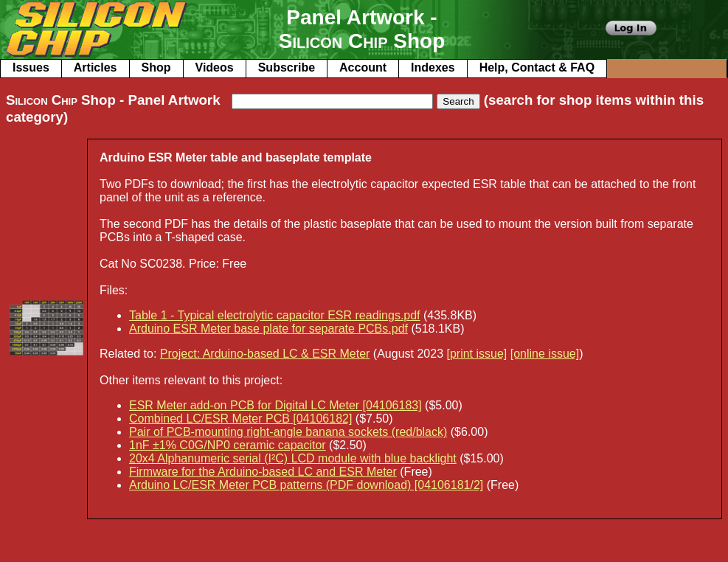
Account (363, 67)
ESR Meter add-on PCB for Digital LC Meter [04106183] (275, 405)
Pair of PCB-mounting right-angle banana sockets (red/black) (288, 432)
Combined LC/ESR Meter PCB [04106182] (240, 419)
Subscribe (287, 67)
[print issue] (476, 354)
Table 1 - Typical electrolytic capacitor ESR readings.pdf (275, 315)
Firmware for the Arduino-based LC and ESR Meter (263, 472)
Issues (31, 67)
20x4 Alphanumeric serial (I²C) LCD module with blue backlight (293, 458)
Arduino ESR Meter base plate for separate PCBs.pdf (268, 329)
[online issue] (545, 354)
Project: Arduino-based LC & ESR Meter (265, 354)
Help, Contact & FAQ (537, 67)
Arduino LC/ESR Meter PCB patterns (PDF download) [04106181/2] (306, 485)
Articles (96, 67)
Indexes (433, 67)
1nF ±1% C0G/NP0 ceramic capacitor (228, 445)
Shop (156, 67)
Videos (215, 67)
